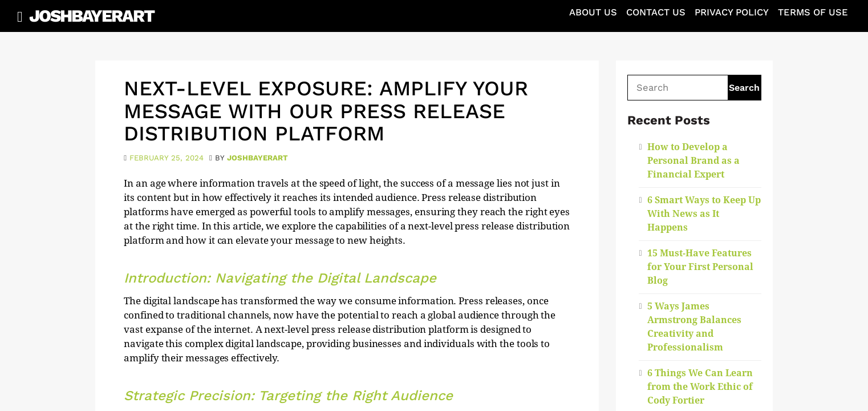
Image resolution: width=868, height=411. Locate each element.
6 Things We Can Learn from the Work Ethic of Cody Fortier (700, 387)
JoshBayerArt (92, 16)
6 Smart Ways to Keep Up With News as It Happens (704, 214)
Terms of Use (813, 12)
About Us (593, 12)
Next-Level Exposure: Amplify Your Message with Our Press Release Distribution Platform (326, 111)
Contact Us (656, 12)
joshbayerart (257, 158)
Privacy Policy (732, 12)
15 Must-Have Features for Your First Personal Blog (700, 267)
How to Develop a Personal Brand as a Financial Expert (693, 161)
